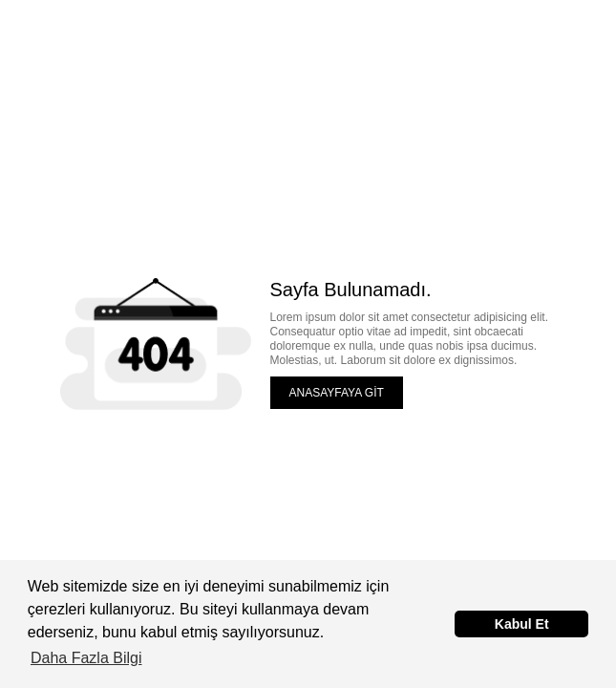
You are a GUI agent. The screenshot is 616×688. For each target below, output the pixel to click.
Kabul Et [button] (522, 624)
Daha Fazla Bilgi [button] (86, 658)
